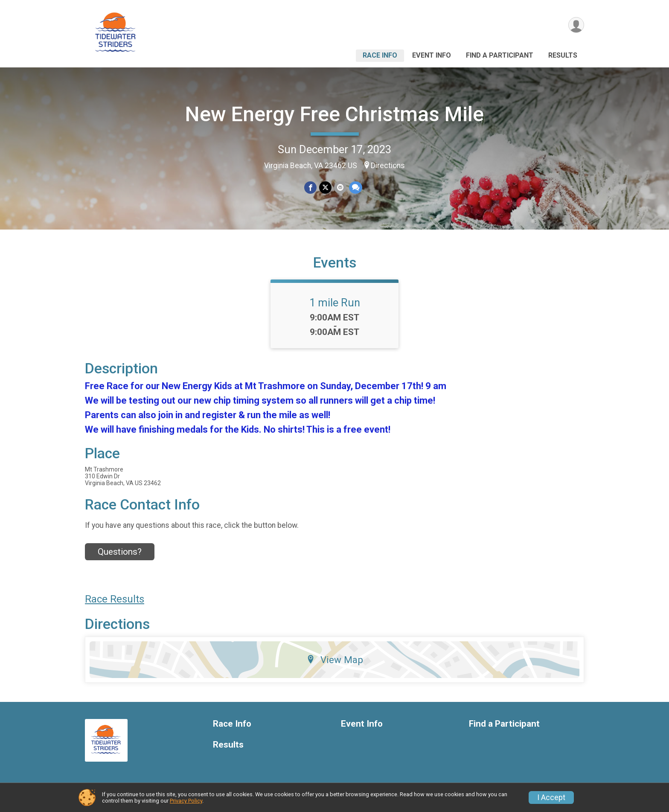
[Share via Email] (340, 188)
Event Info (432, 55)
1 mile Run (335, 303)
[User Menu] (576, 25)
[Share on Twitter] (325, 188)
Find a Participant (500, 55)
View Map (335, 660)
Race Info (380, 55)
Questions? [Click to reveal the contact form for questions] (120, 552)
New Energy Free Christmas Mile (334, 114)
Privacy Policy (186, 801)
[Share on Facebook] (310, 188)
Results (563, 55)
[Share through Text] (356, 188)
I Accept (551, 797)
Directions (388, 166)
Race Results (115, 599)
